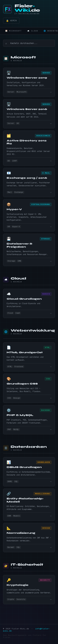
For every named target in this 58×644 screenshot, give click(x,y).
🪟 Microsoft (13, 31)
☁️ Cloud (33, 31)
